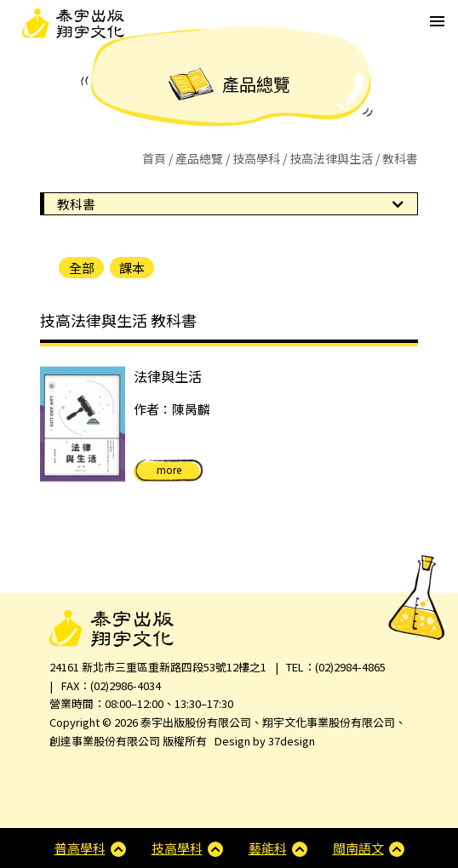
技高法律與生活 (331, 158)
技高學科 (256, 158)
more (169, 469)
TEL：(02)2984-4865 (336, 667)
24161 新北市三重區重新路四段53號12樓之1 (158, 667)
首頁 (154, 158)
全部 (82, 268)
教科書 (76, 204)
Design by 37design (265, 741)
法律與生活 (168, 376)
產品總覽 (199, 158)
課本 (132, 268)
